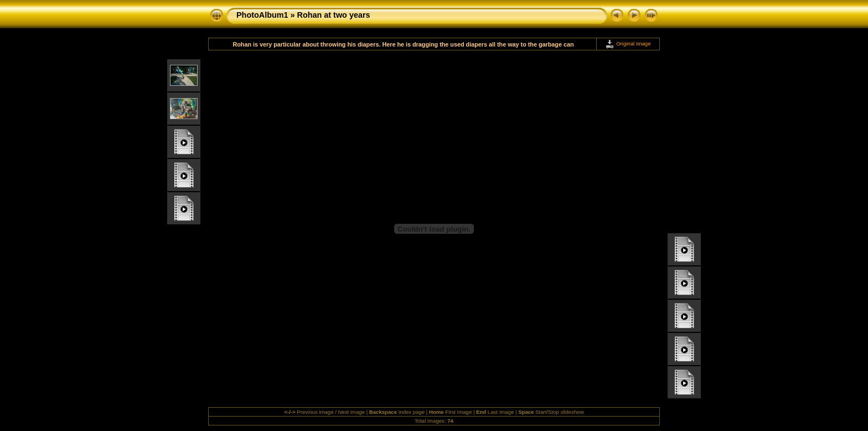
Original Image (628, 43)
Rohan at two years (334, 15)
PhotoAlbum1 (262, 15)
